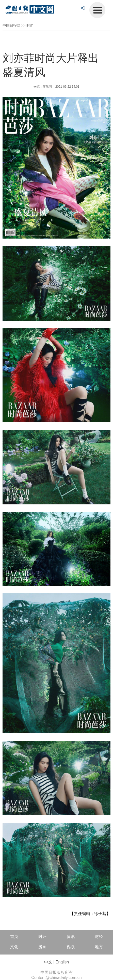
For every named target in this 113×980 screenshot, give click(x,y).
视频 (71, 947)
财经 (99, 937)
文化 (14, 947)
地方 (99, 947)
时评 (42, 937)
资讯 (71, 937)
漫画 (42, 947)
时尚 (30, 25)
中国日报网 (11, 25)
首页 (14, 937)
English (62, 962)
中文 (48, 962)
